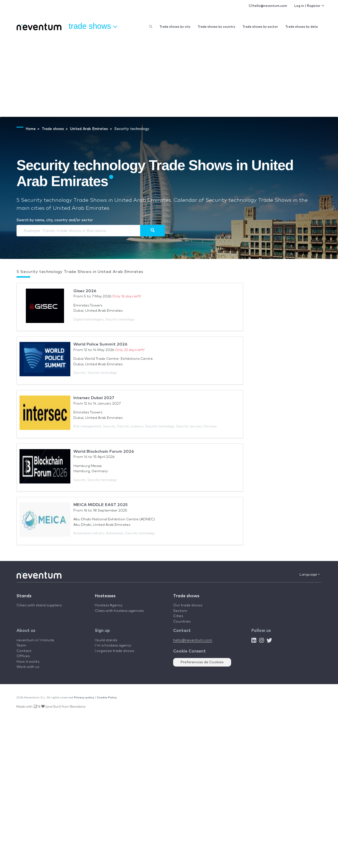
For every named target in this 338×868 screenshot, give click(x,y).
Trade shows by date (302, 27)
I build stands (106, 640)
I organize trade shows (114, 651)
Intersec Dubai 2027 (94, 398)
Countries (182, 622)
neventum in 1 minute (35, 640)
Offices (23, 656)
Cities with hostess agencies (119, 611)
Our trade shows (188, 605)
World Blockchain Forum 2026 (104, 451)
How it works (28, 662)
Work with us (28, 667)
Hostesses (105, 596)
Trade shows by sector (260, 27)
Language (310, 574)
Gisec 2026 (85, 291)
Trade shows (186, 596)
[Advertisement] (169, 76)
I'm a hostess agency (113, 646)
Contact (24, 651)
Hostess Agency (109, 605)
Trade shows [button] (93, 26)
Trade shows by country (216, 27)
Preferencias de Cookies (202, 662)
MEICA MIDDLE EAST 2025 (100, 505)
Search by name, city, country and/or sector (55, 220)
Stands (24, 596)
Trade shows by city (175, 27)
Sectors (180, 611)
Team (21, 646)
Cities (178, 616)
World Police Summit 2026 (100, 344)
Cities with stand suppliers (39, 605)
